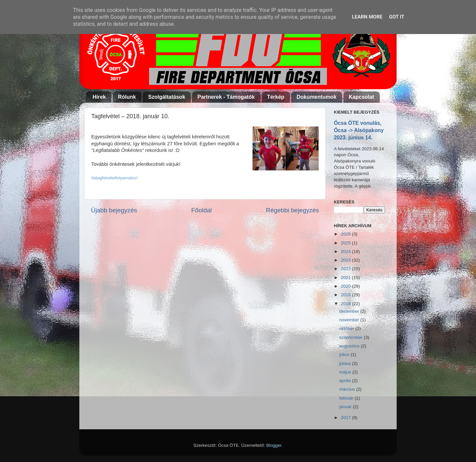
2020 (346, 286)
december (350, 311)
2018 (346, 304)
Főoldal (202, 210)
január (346, 407)
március (348, 389)
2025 (346, 243)
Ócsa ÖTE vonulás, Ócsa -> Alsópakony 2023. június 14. (359, 130)
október (347, 328)
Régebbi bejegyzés (292, 210)
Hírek (99, 97)
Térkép (276, 97)
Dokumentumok (317, 97)
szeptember (351, 337)
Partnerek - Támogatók (226, 97)
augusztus (350, 346)
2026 (346, 234)
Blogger (274, 445)
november (350, 320)
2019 (346, 295)
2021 (346, 278)
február (347, 398)
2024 (346, 251)
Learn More (367, 17)
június (346, 363)
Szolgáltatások (167, 97)
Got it (397, 17)
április (346, 381)
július (345, 355)
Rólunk (127, 97)
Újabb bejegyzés (114, 210)
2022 (346, 269)
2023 (346, 260)
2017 (346, 418)
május (346, 372)
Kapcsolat (361, 97)
